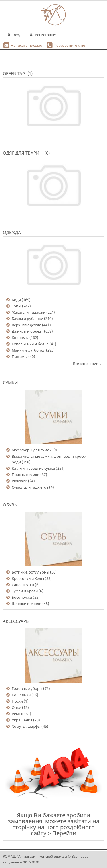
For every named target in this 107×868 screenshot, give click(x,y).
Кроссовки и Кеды (28, 578)
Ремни (18, 714)
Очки (16, 707)
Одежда (12, 232)
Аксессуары (16, 621)
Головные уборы (27, 688)
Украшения (22, 720)
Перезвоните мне (69, 45)
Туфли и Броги (25, 591)
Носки (17, 701)
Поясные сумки (26, 475)
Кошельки (21, 695)
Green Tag (14, 73)
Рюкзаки (19, 481)
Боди (16, 300)
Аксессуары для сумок (32, 450)
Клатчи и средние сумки (33, 468)
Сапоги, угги (23, 585)
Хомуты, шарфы (26, 726)
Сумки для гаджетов (30, 487)
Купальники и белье (30, 344)
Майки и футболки (28, 350)
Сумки (10, 383)
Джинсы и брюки (27, 331)
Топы (16, 306)
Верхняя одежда (26, 325)
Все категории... (87, 364)
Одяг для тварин (23, 153)
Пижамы (20, 356)
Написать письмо (26, 45)
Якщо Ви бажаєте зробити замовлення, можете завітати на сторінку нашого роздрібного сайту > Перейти (54, 824)
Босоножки (22, 597)
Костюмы (20, 338)
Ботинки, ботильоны (30, 572)
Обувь (10, 505)
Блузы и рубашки (27, 319)
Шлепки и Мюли (27, 604)
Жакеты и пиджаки (29, 312)
